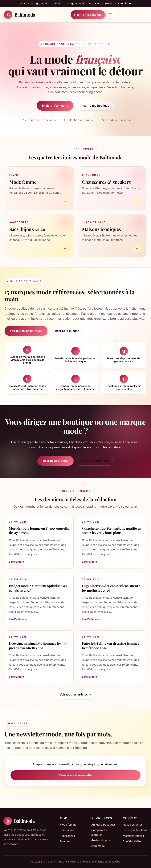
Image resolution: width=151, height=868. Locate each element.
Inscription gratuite (55, 461)
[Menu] (110, 15)
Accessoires (67, 836)
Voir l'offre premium (95, 461)
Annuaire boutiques (103, 824)
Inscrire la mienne (67, 331)
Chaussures (67, 830)
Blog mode (98, 846)
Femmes (65, 841)
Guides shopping (102, 840)
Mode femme (68, 824)
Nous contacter (132, 824)
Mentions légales (133, 836)
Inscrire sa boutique (135, 830)
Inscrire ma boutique (118, 3)
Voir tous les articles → (75, 694)
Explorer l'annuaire (55, 106)
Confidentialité (132, 841)
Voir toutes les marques (26, 331)
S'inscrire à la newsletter (76, 775)
